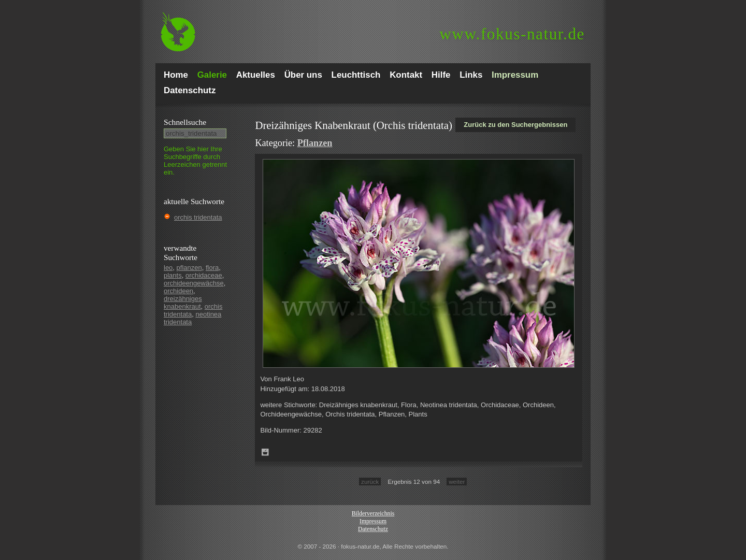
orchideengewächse (194, 283)
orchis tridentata (198, 217)
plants (173, 275)
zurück (370, 482)
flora (212, 268)
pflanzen (189, 268)
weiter (457, 482)
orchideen (178, 291)
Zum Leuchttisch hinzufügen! (265, 452)
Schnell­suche (185, 122)
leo (168, 268)
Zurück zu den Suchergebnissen (515, 125)
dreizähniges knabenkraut (183, 303)
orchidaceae (204, 275)
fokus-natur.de (512, 34)
